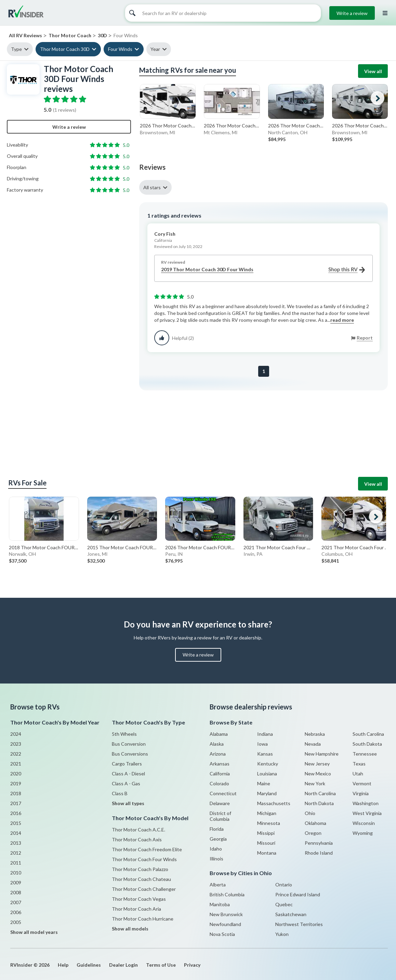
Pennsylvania (319, 843)
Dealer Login (123, 965)
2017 (16, 803)
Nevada (313, 744)
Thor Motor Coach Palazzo (140, 869)
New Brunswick (226, 914)
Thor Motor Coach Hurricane (143, 919)
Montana (267, 853)
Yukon (282, 934)
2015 (16, 823)
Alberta (218, 885)
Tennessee (365, 754)
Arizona (218, 754)
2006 (16, 912)
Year (155, 49)
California (220, 774)
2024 (16, 734)
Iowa (262, 744)
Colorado (219, 783)
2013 (16, 843)
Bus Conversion (129, 744)
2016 (16, 813)
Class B (120, 793)
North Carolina (320, 793)
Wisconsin (364, 823)
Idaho (216, 849)
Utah (358, 774)
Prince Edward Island (298, 894)
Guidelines (89, 965)
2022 (16, 754)
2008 (16, 892)
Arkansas (220, 764)
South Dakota (367, 744)
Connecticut (223, 793)
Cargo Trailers (127, 764)
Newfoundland (225, 924)
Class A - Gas (126, 783)
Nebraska (315, 734)
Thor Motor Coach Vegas (139, 899)
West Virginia (367, 813)
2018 (16, 793)
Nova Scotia (222, 934)
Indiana (265, 734)
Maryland (267, 793)
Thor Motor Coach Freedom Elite (147, 849)
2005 (16, 922)
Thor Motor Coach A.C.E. (138, 830)
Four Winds (120, 49)
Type (16, 49)
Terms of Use (161, 965)
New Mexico (318, 774)
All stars (152, 187)
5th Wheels (124, 734)
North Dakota (319, 803)
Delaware (220, 803)
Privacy (192, 965)
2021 (16, 764)
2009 (16, 882)
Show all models (130, 929)
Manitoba (220, 904)
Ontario (284, 885)
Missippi (266, 833)
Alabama (219, 734)
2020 (16, 774)
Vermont (362, 783)
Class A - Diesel (128, 774)
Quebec (284, 904)
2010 (16, 873)
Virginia (361, 793)
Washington (366, 803)
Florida (217, 829)
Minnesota (269, 823)
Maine (264, 783)
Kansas (265, 754)
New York (315, 783)
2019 (16, 783)
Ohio (310, 813)
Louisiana (267, 774)
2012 (16, 853)
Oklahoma (315, 823)
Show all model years (34, 932)
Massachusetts (274, 803)
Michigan (267, 813)
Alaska (217, 744)
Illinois (216, 859)
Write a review (352, 13)
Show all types (128, 803)
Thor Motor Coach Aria (136, 909)
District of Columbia (220, 816)
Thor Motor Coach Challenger (144, 889)
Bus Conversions (130, 754)
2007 (16, 902)
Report (365, 338)
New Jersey (317, 764)
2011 (16, 863)
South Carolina (368, 734)
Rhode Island (319, 853)
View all (373, 71)
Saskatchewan (291, 914)
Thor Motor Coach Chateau (141, 879)
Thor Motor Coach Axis (137, 839)
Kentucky (268, 764)
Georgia (218, 839)
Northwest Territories (299, 924)
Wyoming (363, 833)
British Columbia (227, 894)
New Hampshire (322, 754)
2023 (16, 744)
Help (63, 965)
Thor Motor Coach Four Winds (144, 859)
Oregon (313, 833)
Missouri (266, 843)
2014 (16, 833)
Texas (359, 764)
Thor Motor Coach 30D (65, 49)
